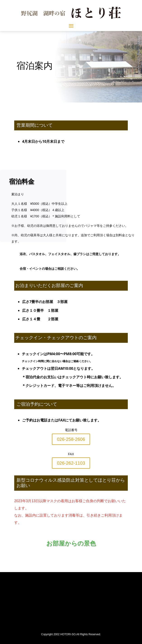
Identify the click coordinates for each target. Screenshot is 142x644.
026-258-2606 (71, 439)
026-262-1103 (71, 463)
